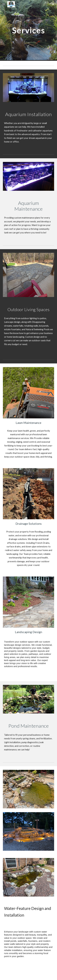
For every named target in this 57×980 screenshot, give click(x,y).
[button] (4, 4)
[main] (29, 30)
